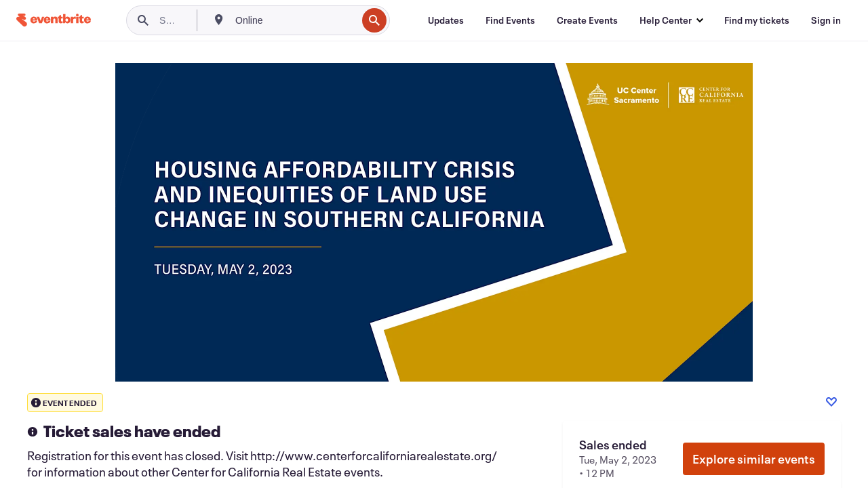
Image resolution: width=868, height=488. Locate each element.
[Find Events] (510, 20)
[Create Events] (587, 20)
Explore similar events (754, 459)
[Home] (54, 20)
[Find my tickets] (757, 20)
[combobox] (295, 20)
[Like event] (831, 402)
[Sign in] (826, 20)
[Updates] (446, 20)
